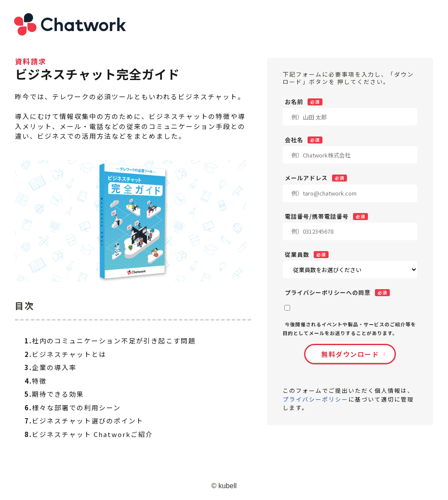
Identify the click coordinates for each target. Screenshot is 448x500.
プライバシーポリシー (315, 399)
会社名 (294, 140)
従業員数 (297, 254)
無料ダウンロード (350, 354)
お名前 (294, 101)
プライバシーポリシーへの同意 (328, 292)
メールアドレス (306, 178)
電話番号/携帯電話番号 (317, 216)
